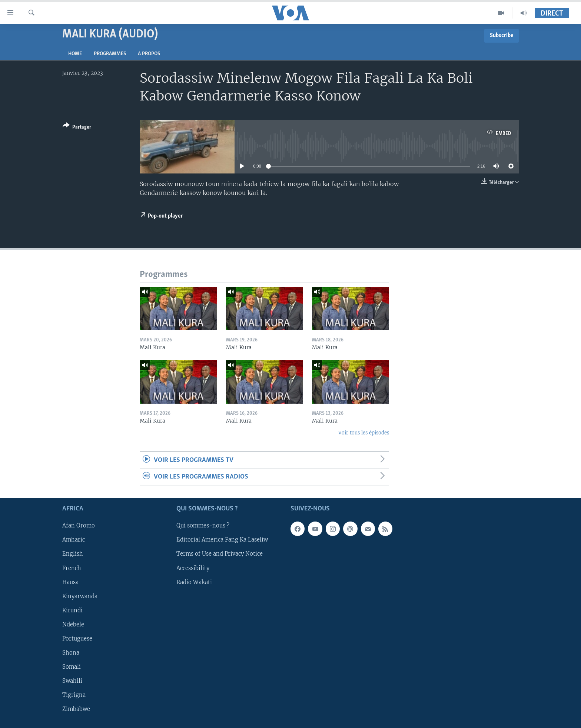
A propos (149, 54)
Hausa (70, 582)
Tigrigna (74, 695)
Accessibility (193, 568)
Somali (72, 667)
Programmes (110, 54)
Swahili (72, 681)
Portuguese (77, 639)
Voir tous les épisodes (364, 433)
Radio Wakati (194, 582)
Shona (71, 653)
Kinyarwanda (80, 596)
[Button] (77, 128)
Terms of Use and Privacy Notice (220, 554)
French (72, 568)
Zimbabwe (76, 709)
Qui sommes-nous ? (203, 526)
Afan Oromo (79, 526)
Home (75, 54)
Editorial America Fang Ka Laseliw (222, 540)
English (73, 554)
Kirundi (72, 610)
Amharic (74, 540)
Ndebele (73, 625)
